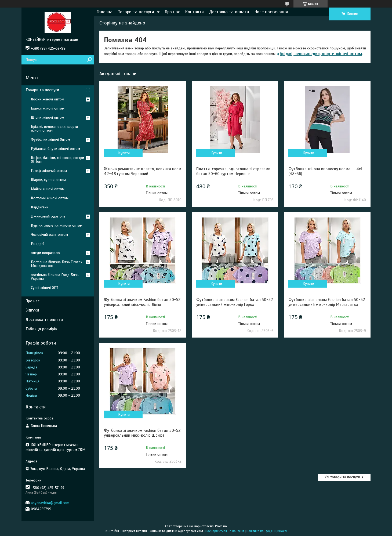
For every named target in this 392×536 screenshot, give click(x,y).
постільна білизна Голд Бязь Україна (55, 277)
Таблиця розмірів (41, 329)
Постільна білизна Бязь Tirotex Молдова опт (57, 264)
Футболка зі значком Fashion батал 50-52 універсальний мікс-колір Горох (235, 302)
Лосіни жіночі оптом (48, 99)
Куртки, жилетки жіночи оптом (57, 225)
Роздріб (38, 244)
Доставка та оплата (229, 12)
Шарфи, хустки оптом (48, 180)
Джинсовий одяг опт (48, 216)
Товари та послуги (136, 12)
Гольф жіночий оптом (49, 171)
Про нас (172, 12)
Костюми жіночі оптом (50, 198)
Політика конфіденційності (267, 531)
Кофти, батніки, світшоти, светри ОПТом (57, 160)
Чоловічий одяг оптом (49, 235)
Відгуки (32, 310)
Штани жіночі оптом (48, 117)
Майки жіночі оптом (48, 189)
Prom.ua (221, 526)
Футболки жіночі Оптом (50, 140)
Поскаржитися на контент (225, 531)
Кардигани (40, 207)
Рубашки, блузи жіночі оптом (55, 149)
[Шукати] (89, 60)
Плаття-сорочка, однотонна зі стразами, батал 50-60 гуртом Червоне (234, 171)
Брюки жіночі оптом (48, 108)
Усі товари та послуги (342, 477)
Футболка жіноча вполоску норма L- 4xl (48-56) (325, 171)
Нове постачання (271, 12)
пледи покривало (45, 253)
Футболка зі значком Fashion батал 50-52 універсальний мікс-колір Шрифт (142, 433)
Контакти (195, 12)
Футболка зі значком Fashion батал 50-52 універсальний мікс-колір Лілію (142, 302)
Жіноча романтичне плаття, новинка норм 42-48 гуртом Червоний (143, 171)
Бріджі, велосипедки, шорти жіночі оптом (321, 54)
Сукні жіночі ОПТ (45, 288)
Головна (105, 12)
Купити (124, 153)
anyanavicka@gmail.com (50, 503)
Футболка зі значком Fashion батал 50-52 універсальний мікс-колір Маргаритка (327, 302)
